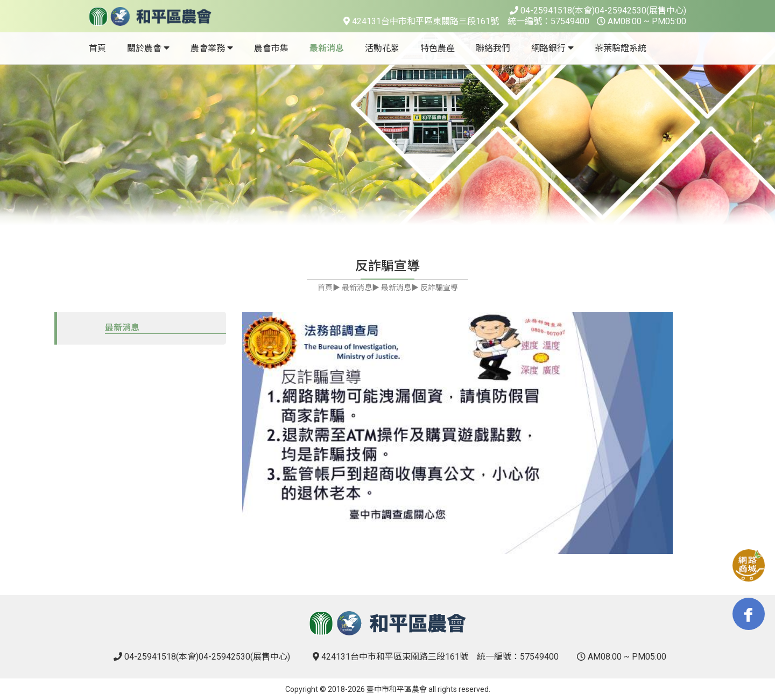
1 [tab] (379, 199)
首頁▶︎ (329, 288)
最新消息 (122, 328)
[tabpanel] (387, 129)
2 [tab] (396, 199)
